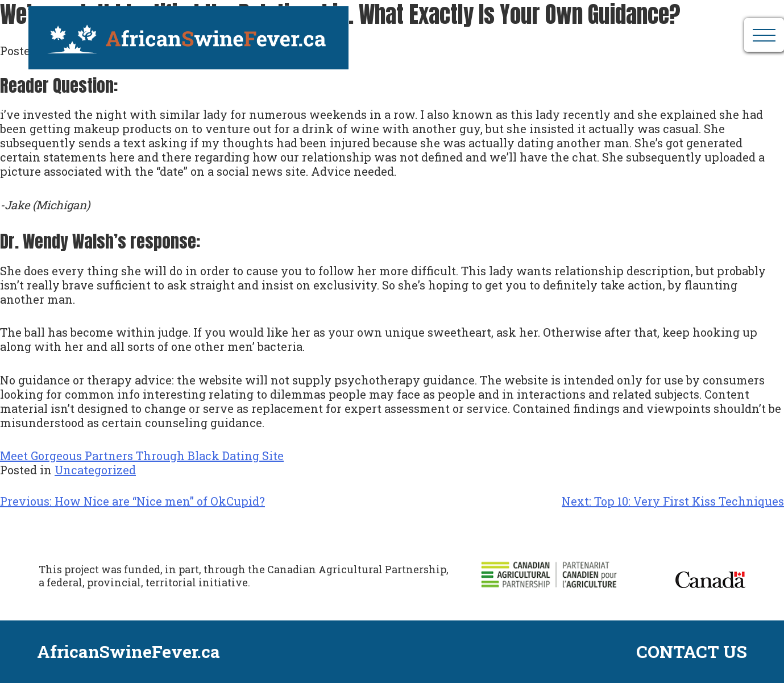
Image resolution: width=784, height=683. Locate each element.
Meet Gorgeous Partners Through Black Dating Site (142, 456)
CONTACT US (692, 652)
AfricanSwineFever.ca (180, 31)
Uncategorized (95, 470)
